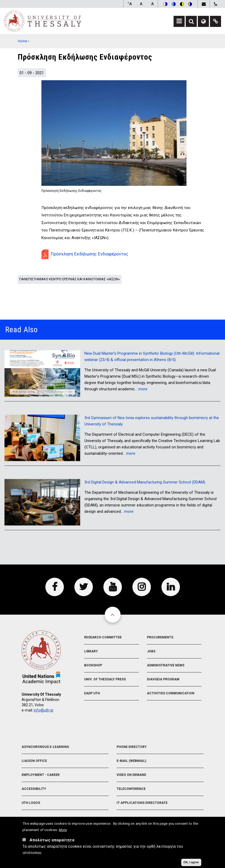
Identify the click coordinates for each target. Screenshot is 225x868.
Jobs (151, 651)
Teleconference (131, 789)
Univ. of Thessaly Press (105, 679)
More (63, 831)
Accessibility (34, 789)
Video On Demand (131, 775)
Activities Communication (171, 693)
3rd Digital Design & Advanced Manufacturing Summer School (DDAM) (145, 482)
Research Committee (103, 637)
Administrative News (166, 665)
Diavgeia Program (163, 679)
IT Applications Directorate (142, 803)
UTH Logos (31, 803)
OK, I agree (191, 863)
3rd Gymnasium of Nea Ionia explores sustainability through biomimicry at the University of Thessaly (152, 421)
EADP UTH (92, 693)
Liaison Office (34, 761)
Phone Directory (132, 747)
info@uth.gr (44, 710)
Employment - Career (41, 775)
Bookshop (93, 665)
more (143, 389)
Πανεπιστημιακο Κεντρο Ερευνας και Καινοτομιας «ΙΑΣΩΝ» (70, 279)
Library (91, 651)
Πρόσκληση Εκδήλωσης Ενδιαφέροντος (89, 254)
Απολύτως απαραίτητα (52, 841)
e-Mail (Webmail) (131, 761)
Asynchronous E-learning (45, 747)
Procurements (160, 637)
